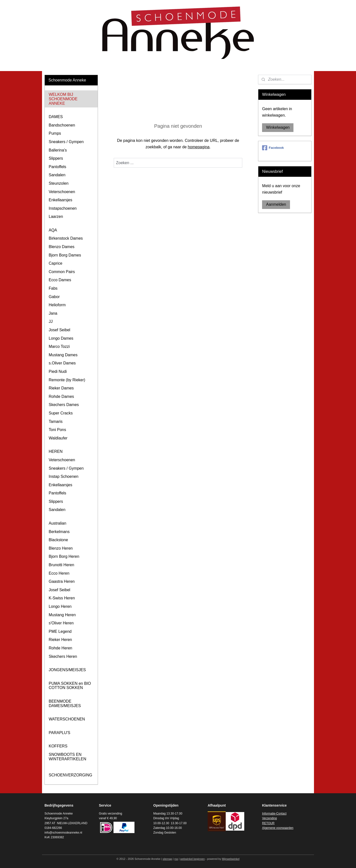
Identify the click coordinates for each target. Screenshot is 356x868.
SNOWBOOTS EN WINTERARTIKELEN (67, 757)
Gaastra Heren (62, 581)
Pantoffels (57, 167)
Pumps (55, 133)
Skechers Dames (64, 405)
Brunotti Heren (61, 565)
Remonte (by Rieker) (67, 380)
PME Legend (60, 631)
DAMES (56, 117)
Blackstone (58, 540)
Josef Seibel (59, 330)
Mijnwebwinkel (231, 859)
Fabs (53, 288)
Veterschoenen (62, 192)
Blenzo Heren (61, 548)
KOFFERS (58, 746)
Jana (53, 313)
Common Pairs (62, 272)
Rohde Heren (60, 648)
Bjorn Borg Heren (64, 556)
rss (176, 859)
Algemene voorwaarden (278, 828)
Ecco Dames (60, 280)
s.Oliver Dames (62, 363)
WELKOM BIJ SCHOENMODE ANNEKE (63, 99)
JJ (51, 321)
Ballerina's (58, 150)
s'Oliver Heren (61, 623)
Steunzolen (59, 183)
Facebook (273, 148)
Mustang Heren (62, 615)
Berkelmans (59, 532)
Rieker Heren (60, 640)
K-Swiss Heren (62, 598)
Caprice (56, 263)
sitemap (167, 859)
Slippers (56, 158)
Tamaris (56, 421)
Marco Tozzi (59, 346)
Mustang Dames (63, 355)
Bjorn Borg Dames (65, 255)
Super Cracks (61, 413)
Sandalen (57, 175)
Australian (57, 523)
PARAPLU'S (59, 733)
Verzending (269, 818)
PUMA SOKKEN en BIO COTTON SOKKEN (70, 686)
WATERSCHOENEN (67, 719)
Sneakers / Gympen (66, 142)
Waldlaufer (58, 438)
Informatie (269, 814)
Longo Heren (60, 606)
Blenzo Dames (62, 247)
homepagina (199, 147)
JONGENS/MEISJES (67, 670)
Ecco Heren (59, 573)
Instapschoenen (63, 208)
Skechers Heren (63, 656)
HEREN (56, 451)
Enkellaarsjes (60, 200)
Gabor (54, 297)
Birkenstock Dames (66, 238)
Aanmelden (276, 204)
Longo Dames (61, 338)
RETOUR (268, 823)
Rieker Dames (61, 388)
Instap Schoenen (64, 476)
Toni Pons (57, 430)
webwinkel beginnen (192, 859)
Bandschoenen (62, 125)
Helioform (57, 305)
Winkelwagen (278, 127)
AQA (53, 230)
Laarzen (56, 217)
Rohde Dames (61, 396)
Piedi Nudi (58, 371)
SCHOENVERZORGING (70, 775)
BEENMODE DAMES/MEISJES (65, 703)
